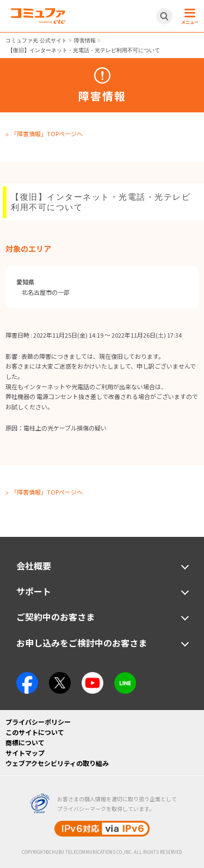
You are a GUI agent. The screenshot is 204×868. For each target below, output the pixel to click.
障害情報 (85, 40)
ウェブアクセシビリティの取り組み (57, 763)
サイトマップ (25, 753)
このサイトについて (35, 732)
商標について (25, 742)
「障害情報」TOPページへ (47, 134)
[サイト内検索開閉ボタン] (164, 16)
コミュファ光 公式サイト (36, 40)
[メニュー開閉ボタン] (188, 16)
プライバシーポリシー (38, 722)
